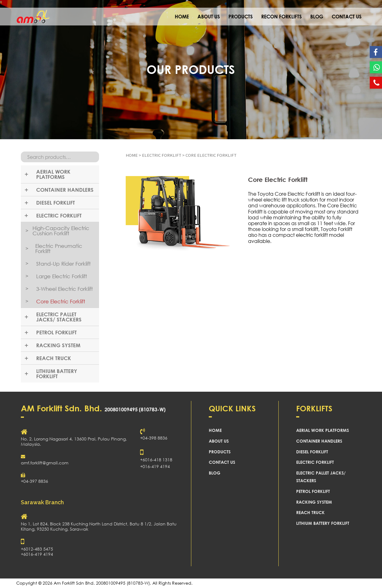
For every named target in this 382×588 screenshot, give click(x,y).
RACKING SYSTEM (314, 502)
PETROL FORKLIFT (313, 491)
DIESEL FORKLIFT (312, 452)
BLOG (317, 16)
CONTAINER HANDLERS (319, 441)
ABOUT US (209, 16)
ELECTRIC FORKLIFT (162, 155)
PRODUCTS (241, 16)
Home (132, 155)
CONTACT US (347, 16)
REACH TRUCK (310, 512)
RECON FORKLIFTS (281, 16)
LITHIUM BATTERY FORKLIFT (323, 523)
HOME (182, 16)
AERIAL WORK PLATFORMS (323, 430)
